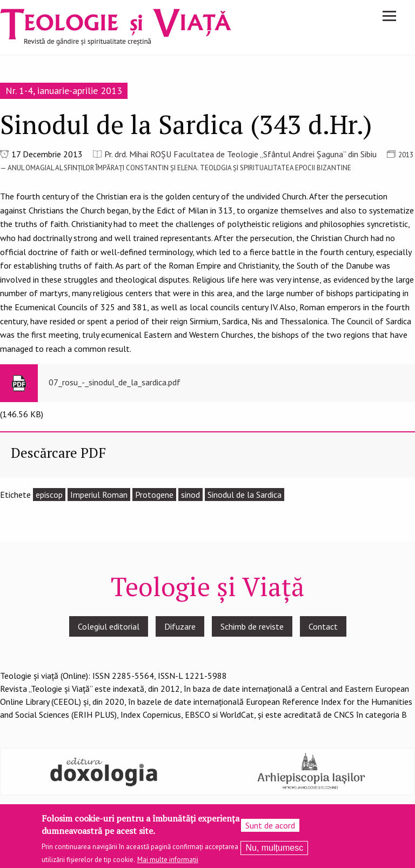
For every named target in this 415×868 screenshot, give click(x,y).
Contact (323, 626)
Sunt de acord (270, 829)
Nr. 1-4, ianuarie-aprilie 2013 (64, 91)
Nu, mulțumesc (274, 851)
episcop (49, 495)
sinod (190, 495)
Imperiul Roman (99, 495)
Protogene (154, 495)
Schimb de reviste (252, 626)
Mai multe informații (168, 862)
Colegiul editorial (109, 626)
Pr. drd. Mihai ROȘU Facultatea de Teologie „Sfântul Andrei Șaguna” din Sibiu (240, 154)
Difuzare (180, 626)
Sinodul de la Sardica (245, 495)
